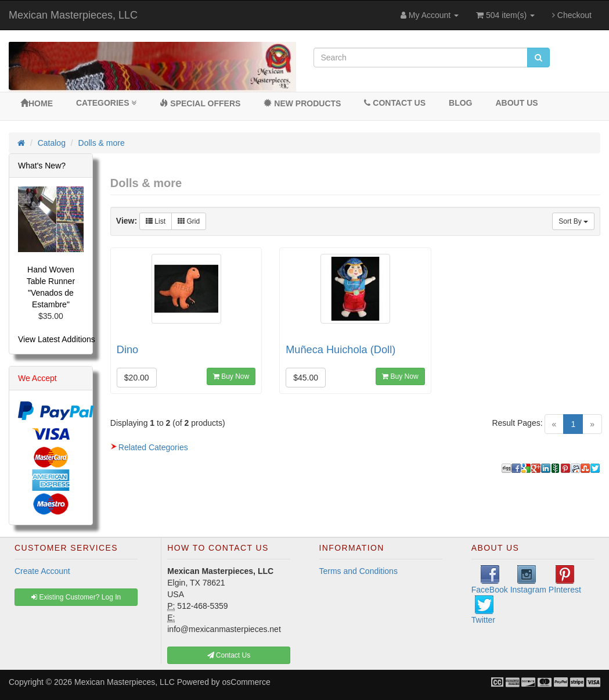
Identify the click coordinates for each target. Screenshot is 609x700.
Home (37, 103)
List (156, 221)
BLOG (460, 103)
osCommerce (246, 682)
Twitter (483, 610)
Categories (106, 103)
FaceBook (490, 580)
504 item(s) (505, 15)
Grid (189, 221)
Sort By (573, 221)
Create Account (42, 571)
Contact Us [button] (229, 655)
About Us (516, 103)
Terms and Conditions (358, 571)
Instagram (528, 580)
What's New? (42, 166)
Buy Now (231, 376)
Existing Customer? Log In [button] (76, 597)
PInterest (565, 580)
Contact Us (395, 103)
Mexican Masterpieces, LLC (73, 15)
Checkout (572, 15)
